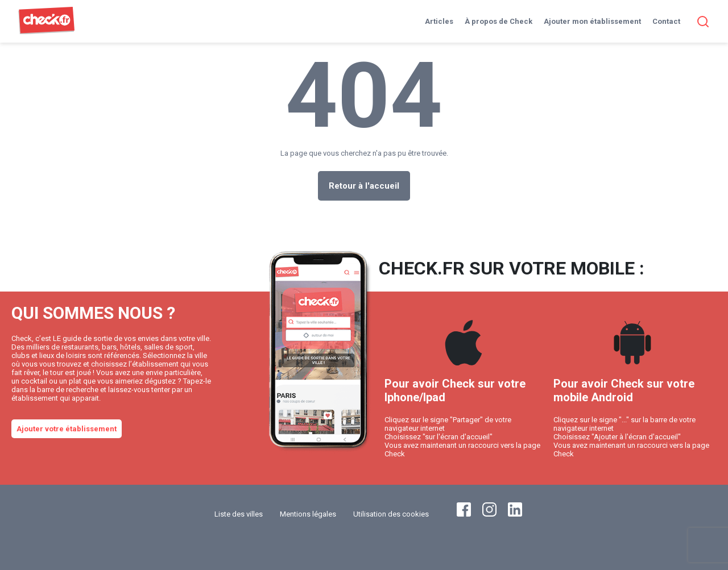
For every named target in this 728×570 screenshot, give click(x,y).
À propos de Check (499, 21)
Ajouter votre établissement (67, 429)
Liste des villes (239, 514)
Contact (666, 21)
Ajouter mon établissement (592, 21)
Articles (439, 21)
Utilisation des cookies (391, 514)
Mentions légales (308, 514)
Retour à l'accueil (364, 186)
